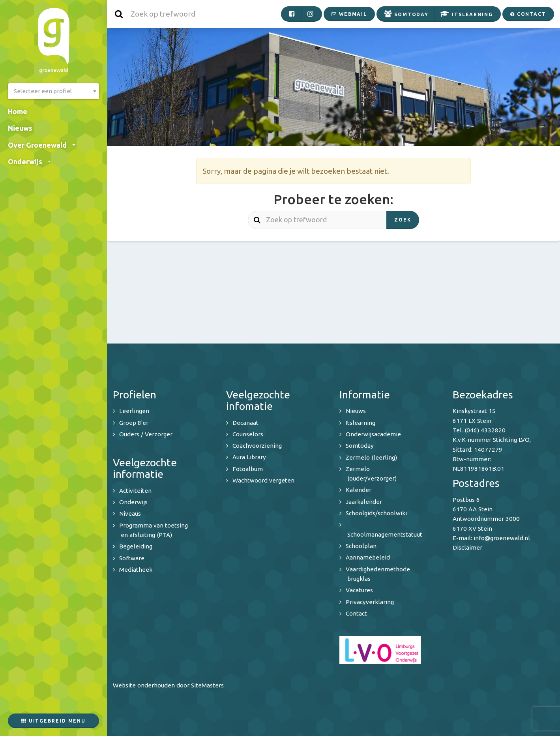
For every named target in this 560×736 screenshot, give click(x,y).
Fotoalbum (248, 469)
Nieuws (20, 128)
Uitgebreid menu (53, 721)
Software (132, 558)
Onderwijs (29, 161)
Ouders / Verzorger (146, 434)
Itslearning (361, 423)
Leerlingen (134, 411)
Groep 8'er (134, 423)
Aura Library (249, 457)
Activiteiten (135, 491)
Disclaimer (467, 547)
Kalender (359, 490)
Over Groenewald (42, 145)
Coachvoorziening (257, 446)
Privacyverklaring (370, 602)
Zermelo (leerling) (371, 457)
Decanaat (245, 423)
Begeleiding (136, 546)
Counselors (248, 434)
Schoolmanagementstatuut (385, 534)
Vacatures (359, 590)
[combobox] (53, 91)
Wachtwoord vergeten (263, 480)
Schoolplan (361, 546)
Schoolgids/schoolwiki (376, 513)
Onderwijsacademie (373, 434)
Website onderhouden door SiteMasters (168, 685)
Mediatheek (136, 570)
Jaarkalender (364, 502)
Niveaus (130, 514)
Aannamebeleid (368, 557)
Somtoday (360, 446)
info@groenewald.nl (502, 538)
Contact (356, 613)
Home (18, 111)
